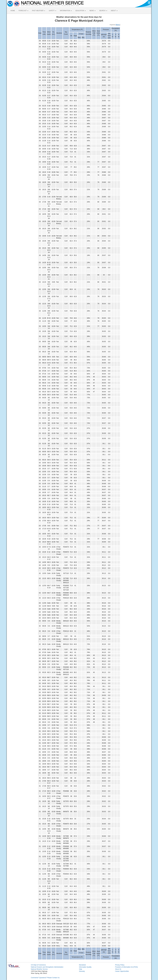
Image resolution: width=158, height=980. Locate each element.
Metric (118, 25)
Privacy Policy (120, 965)
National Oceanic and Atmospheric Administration (47, 967)
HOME (13, 11)
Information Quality (85, 967)
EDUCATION (81, 11)
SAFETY (52, 11)
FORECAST (23, 11)
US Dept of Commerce (38, 965)
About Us (118, 969)
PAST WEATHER (39, 11)
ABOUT (114, 11)
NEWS (93, 11)
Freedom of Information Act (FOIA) (127, 967)
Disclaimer (82, 965)
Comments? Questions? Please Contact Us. (45, 978)
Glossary (82, 971)
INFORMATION (66, 11)
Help (81, 969)
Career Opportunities (122, 971)
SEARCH (103, 11)
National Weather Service (39, 969)
